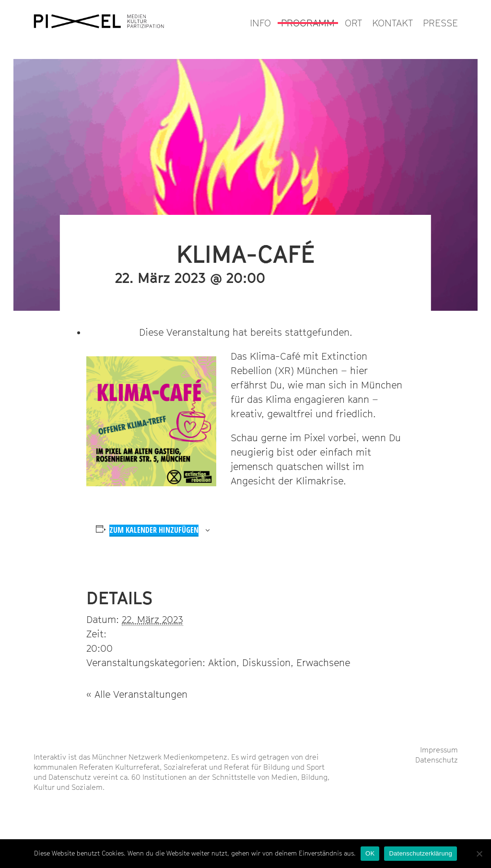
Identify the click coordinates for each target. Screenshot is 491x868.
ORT (353, 23)
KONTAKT (392, 23)
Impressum (439, 750)
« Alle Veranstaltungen (137, 694)
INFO (260, 23)
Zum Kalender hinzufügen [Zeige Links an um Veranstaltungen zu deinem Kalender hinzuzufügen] (154, 530)
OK (370, 853)
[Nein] (479, 854)
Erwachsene (323, 663)
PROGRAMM (308, 23)
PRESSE (440, 23)
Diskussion (266, 663)
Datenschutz (437, 760)
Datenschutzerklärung (420, 853)
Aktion (222, 663)
